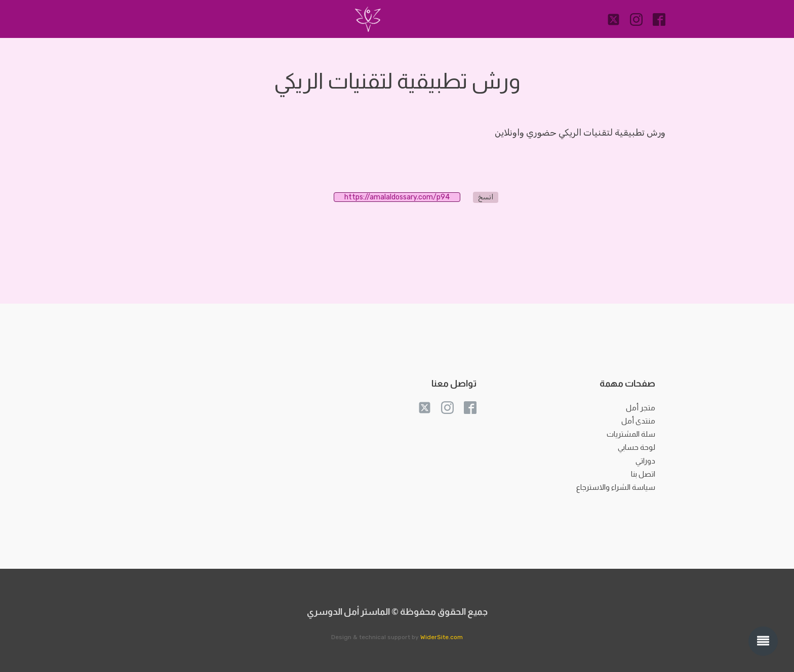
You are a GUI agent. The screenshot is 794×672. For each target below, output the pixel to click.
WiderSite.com (442, 637)
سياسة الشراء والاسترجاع (616, 487)
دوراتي (645, 461)
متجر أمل (641, 408)
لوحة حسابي (637, 447)
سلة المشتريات (631, 434)
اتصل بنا (643, 474)
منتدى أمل (638, 421)
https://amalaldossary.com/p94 (402, 197)
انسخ (486, 197)
